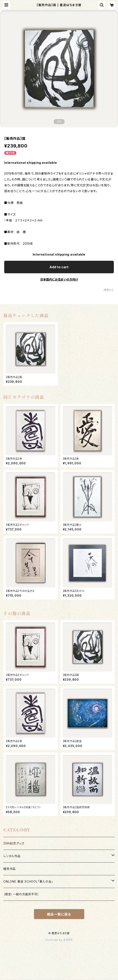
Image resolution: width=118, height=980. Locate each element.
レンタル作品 (12, 856)
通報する (109, 290)
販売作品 (10, 869)
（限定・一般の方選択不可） (21, 894)
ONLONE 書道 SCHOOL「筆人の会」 (28, 881)
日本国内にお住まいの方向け (59, 279)
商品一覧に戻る (59, 914)
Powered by (59, 940)
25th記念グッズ (14, 843)
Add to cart (59, 267)
